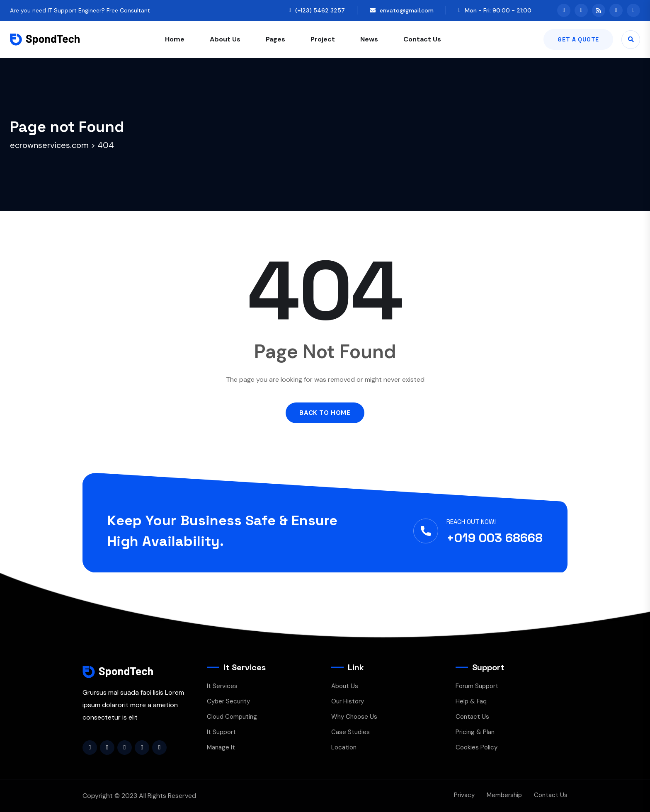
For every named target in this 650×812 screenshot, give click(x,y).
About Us (225, 39)
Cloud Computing (232, 717)
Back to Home (325, 413)
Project (323, 39)
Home (175, 39)
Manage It (221, 747)
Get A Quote (578, 39)
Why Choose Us (354, 717)
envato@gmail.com (407, 10)
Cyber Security (228, 701)
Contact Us (422, 39)
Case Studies (350, 732)
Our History (348, 701)
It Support (221, 732)
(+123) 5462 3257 (320, 10)
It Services (222, 686)
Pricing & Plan (475, 732)
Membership (504, 795)
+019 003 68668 (495, 538)
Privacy (464, 795)
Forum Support (477, 686)
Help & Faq (471, 701)
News (369, 39)
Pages (275, 39)
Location (344, 747)
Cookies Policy (477, 747)
